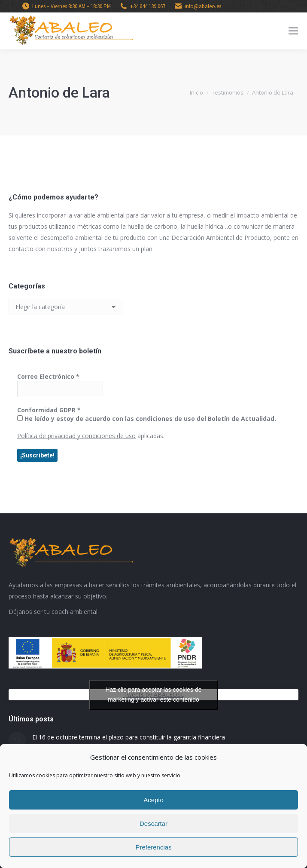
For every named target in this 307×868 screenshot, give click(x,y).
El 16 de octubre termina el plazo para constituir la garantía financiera (129, 737)
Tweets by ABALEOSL (154, 695)
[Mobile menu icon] (293, 31)
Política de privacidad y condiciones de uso (76, 436)
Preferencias (153, 847)
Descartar (153, 824)
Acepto (153, 800)
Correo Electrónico (48, 376)
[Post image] (17, 740)
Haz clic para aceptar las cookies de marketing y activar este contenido (153, 695)
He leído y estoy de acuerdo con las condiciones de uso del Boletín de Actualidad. (147, 419)
